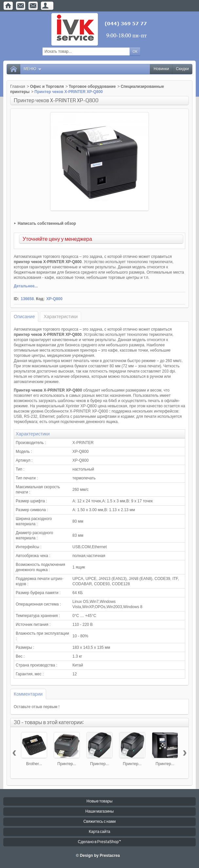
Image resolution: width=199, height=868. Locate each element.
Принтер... (67, 764)
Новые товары (99, 801)
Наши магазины (100, 811)
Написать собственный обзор (47, 223)
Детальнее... (26, 286)
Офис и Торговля (47, 87)
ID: (16, 299)
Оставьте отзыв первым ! (37, 707)
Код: (40, 299)
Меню (33, 69)
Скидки (182, 69)
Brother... (34, 764)
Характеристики (61, 317)
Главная (18, 87)
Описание (24, 317)
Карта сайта (99, 832)
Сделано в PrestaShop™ (99, 842)
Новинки (161, 69)
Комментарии (28, 694)
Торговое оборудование (92, 87)
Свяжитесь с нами (100, 822)
